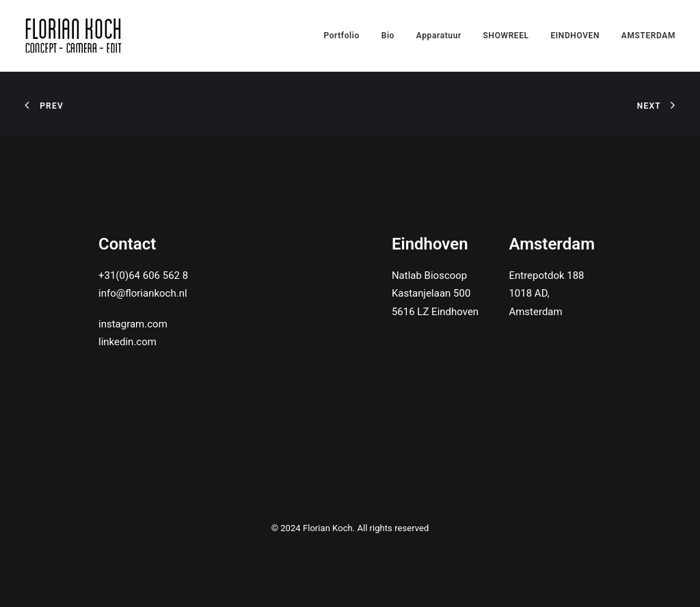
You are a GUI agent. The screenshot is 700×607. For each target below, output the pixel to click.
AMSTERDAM (648, 36)
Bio (388, 36)
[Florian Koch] (76, 36)
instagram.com (133, 324)
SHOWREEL (506, 36)
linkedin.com (127, 342)
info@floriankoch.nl (143, 293)
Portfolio (341, 36)
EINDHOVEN (575, 36)
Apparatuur (439, 36)
